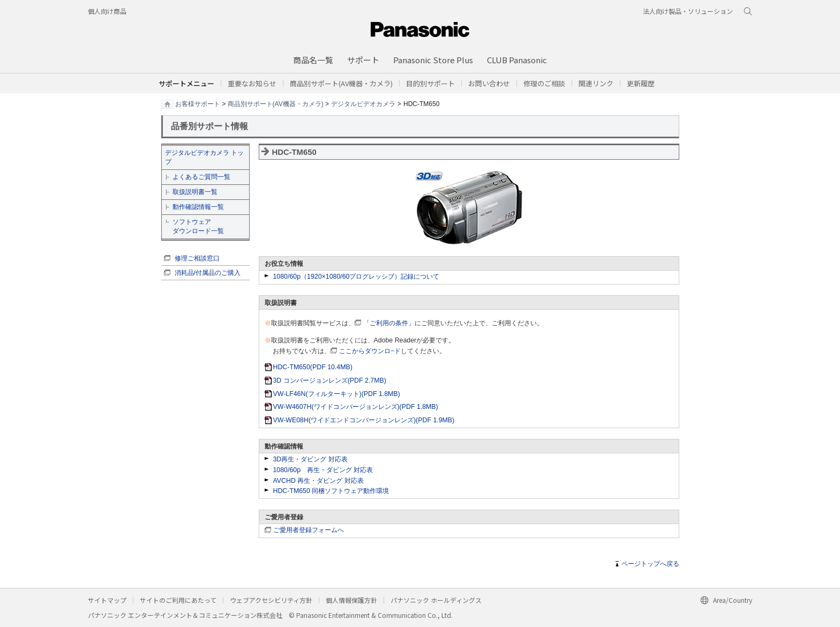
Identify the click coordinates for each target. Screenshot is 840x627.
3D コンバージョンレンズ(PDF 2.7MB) (330, 380)
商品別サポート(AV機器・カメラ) (276, 103)
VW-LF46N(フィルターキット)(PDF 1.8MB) (337, 394)
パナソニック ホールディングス (436, 600)
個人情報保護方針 (351, 600)
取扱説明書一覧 (195, 192)
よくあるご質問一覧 (201, 177)
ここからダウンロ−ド (370, 351)
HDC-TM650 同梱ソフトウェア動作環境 (331, 491)
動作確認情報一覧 (198, 207)
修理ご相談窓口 (197, 258)
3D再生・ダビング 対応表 (310, 459)
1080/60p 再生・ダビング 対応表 (323, 470)
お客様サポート (198, 103)
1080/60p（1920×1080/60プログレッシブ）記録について (357, 277)
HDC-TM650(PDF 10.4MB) (313, 367)
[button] (430, 83)
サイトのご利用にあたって (178, 600)
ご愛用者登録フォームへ (309, 530)
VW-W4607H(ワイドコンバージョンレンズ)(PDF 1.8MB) (356, 407)
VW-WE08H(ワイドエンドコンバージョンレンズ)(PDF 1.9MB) (364, 420)
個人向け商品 (107, 11)
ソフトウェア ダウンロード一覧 (198, 226)
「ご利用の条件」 (389, 323)
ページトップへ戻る (650, 564)
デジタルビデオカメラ (363, 103)
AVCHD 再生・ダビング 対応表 (318, 481)
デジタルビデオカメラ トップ (204, 157)
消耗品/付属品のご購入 (208, 273)
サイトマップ (107, 600)
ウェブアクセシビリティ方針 (271, 600)
